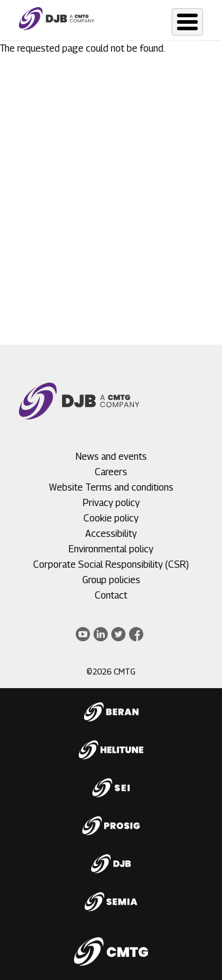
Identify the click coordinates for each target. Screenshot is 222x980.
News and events (111, 456)
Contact (111, 595)
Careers (111, 472)
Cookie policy (111, 518)
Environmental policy (111, 549)
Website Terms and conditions (111, 487)
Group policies (111, 580)
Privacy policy (111, 503)
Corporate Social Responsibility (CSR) (111, 564)
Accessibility (111, 534)
